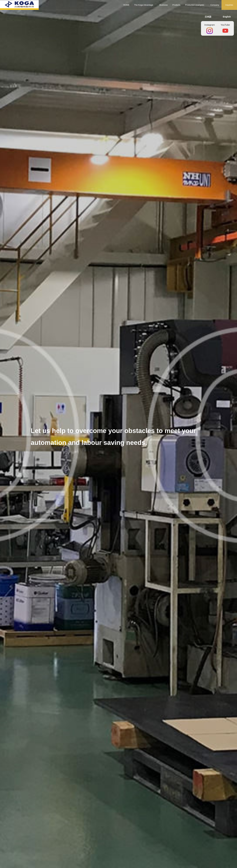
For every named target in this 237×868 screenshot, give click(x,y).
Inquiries (229, 5)
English (227, 17)
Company (215, 5)
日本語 (208, 17)
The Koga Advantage (144, 5)
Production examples (195, 5)
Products (176, 5)
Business (164, 5)
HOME (126, 5)
